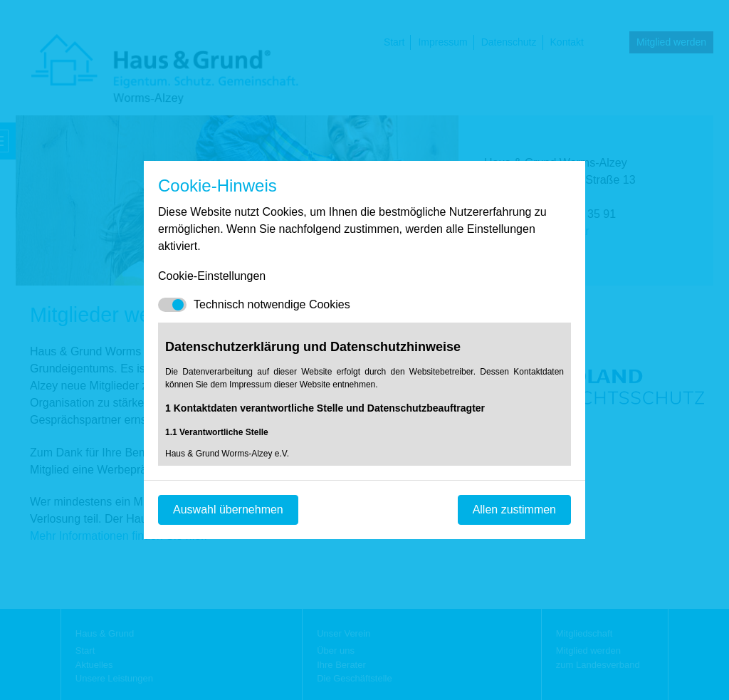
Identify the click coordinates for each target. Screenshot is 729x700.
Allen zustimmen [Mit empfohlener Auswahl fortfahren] (514, 510)
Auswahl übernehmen (228, 510)
